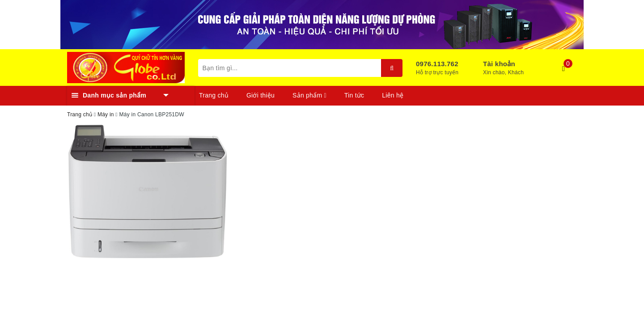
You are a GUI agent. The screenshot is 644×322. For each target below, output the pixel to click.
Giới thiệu (261, 95)
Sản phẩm (309, 95)
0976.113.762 (437, 64)
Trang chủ (214, 95)
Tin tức (354, 95)
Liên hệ (393, 95)
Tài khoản (499, 64)
